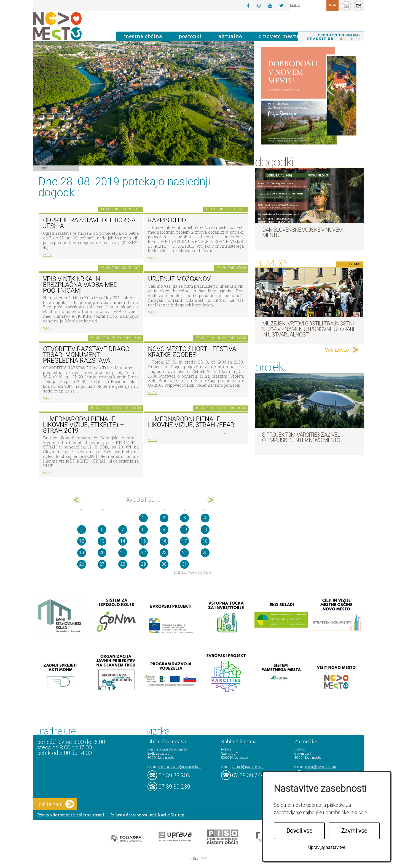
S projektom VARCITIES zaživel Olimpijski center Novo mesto (301, 437)
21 (123, 553)
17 (184, 541)
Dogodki (45, 168)
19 (82, 553)
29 (143, 564)
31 (184, 564)
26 (82, 564)
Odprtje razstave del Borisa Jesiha (89, 223)
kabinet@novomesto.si (248, 766)
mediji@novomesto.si (320, 766)
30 (164, 564)
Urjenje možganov (179, 279)
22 (143, 553)
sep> (210, 500)
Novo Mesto (70, 26)
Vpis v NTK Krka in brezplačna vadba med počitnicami (80, 285)
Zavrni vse (354, 831)
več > (48, 254)
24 (184, 553)
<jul (77, 500)
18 (205, 541)
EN (359, 6)
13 (102, 541)
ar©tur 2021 (198, 859)
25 (205, 553)
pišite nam (56, 804)
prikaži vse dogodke (193, 572)
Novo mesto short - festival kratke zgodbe (194, 352)
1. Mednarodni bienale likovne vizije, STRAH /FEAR (191, 422)
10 (184, 529)
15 (143, 541)
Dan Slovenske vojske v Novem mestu (302, 233)
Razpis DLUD (167, 220)
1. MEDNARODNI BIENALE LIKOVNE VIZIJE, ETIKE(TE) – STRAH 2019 (84, 425)
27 (102, 564)
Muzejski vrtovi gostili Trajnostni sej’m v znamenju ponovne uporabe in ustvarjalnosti (309, 329)
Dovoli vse (299, 831)
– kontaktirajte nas (333, 37)
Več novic (337, 350)
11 (205, 529)
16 (164, 541)
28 (123, 564)
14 (123, 541)
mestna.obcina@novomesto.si (180, 766)
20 (102, 553)
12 (82, 541)
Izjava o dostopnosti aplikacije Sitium (148, 815)
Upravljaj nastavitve (327, 847)
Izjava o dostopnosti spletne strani (71, 815)
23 (164, 553)
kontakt (346, 6)
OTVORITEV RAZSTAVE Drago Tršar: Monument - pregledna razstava (86, 355)
